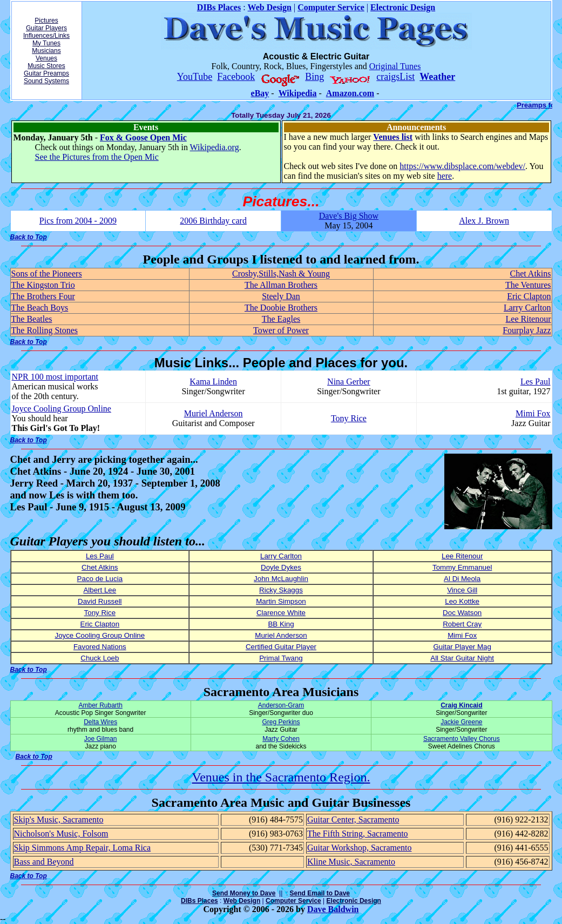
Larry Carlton (527, 308)
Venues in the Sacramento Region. (281, 777)
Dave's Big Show (349, 216)
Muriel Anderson (214, 413)
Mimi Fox (533, 413)
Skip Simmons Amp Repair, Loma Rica (83, 848)
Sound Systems (46, 81)
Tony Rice (349, 418)
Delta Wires (100, 722)
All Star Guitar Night (462, 658)
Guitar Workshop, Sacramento (359, 848)
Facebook (236, 77)
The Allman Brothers (281, 285)
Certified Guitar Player (281, 647)
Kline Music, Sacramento (351, 862)
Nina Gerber (349, 382)
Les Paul (536, 382)
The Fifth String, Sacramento (358, 834)
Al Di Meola (462, 579)
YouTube (195, 77)
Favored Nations (100, 647)
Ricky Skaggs (281, 590)
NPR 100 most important (55, 377)
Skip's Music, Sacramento (59, 820)
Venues (46, 58)
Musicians (46, 51)
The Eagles (281, 319)
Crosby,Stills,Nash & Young (281, 274)
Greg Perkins (281, 722)
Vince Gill (462, 590)
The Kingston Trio (43, 285)
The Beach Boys (40, 308)
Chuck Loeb (100, 658)
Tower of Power (281, 330)
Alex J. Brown (484, 221)
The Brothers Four (43, 296)
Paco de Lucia (100, 579)
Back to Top (29, 237)
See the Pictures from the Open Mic (97, 157)
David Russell (100, 601)
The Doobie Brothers (281, 308)
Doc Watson (462, 613)
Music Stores (46, 66)
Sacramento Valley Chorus (462, 739)
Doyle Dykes (281, 567)
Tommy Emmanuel (462, 567)
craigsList (395, 77)
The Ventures (528, 285)
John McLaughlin (281, 579)
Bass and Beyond (44, 862)
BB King (281, 624)
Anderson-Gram (281, 705)
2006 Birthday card (213, 221)
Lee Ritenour (529, 319)
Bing (314, 77)
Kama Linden (213, 382)
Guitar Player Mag (462, 647)
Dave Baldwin (333, 909)
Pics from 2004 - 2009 (78, 221)
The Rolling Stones (45, 330)
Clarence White (281, 613)
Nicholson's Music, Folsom (61, 834)
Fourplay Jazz (527, 330)
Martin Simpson (281, 601)
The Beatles (32, 319)
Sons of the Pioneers (47, 274)
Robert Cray (462, 624)
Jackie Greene (461, 722)
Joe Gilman (101, 739)
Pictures (46, 21)
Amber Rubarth (100, 705)
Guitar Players (46, 28)
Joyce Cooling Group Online (62, 409)
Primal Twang (281, 658)
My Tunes (46, 43)
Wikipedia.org (215, 147)
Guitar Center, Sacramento (353, 820)
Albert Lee (100, 590)
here (445, 176)
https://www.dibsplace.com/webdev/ (462, 166)
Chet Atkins (530, 274)
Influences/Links (46, 36)
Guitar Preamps (46, 73)
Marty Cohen (281, 739)
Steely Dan (281, 296)
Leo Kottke (462, 601)
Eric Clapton (529, 296)
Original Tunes (395, 66)
